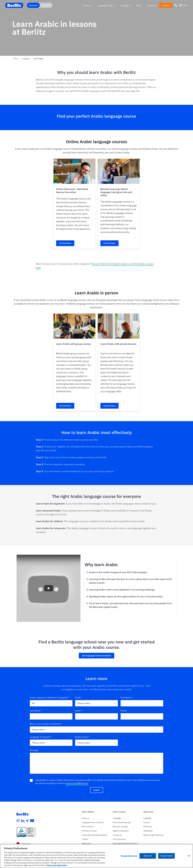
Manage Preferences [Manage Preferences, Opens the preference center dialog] (129, 856)
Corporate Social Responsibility (95, 835)
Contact (166, 5)
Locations (152, 6)
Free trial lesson (119, 839)
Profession (148, 827)
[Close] (189, 856)
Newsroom (86, 843)
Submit (97, 790)
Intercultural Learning (122, 822)
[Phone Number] (176, 5)
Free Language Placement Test (125, 843)
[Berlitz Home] (14, 5)
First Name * (127, 697)
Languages (26, 59)
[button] (49, 588)
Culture (147, 822)
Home (16, 59)
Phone (124, 711)
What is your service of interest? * (46, 724)
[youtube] (32, 821)
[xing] (27, 821)
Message (34, 750)
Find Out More (65, 243)
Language (147, 818)
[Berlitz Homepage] (23, 814)
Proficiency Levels (89, 831)
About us (85, 818)
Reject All (148, 856)
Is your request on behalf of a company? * (50, 697)
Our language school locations (96, 656)
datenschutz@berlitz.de (77, 783)
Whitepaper (148, 831)
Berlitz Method (88, 827)
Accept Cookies (167, 856)
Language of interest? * (41, 737)
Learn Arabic (38, 59)
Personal (33, 5)
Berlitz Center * (82, 737)
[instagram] (18, 821)
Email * (78, 711)
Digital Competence (121, 831)
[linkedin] (23, 821)
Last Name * (36, 711)
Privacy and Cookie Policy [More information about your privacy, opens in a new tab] (57, 865)
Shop (139, 6)
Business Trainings (120, 827)
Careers (85, 839)
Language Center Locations (93, 822)
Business (46, 5)
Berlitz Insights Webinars (154, 835)
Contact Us (117, 835)
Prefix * (79, 697)
